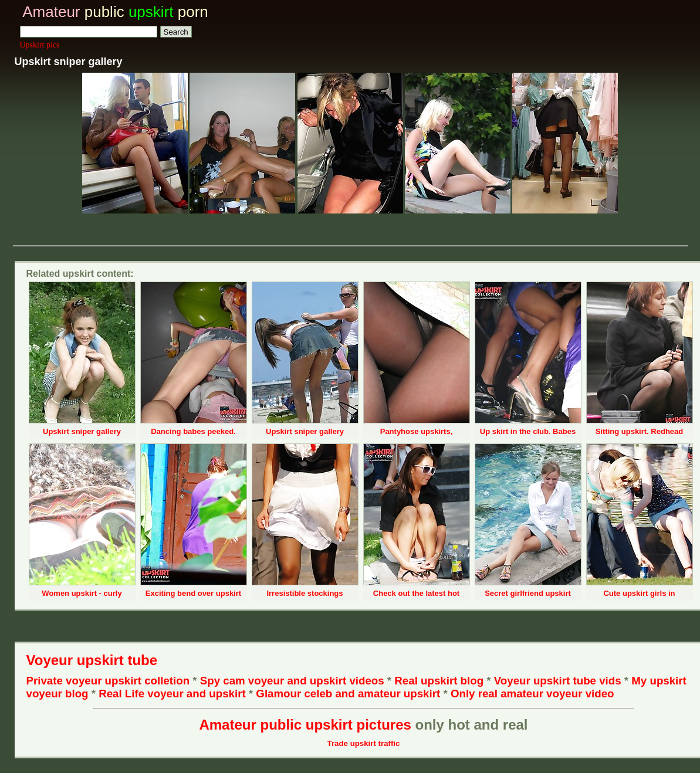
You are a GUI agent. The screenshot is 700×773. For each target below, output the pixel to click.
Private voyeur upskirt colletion (108, 681)
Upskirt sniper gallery (82, 431)
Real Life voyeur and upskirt (172, 694)
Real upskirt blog (439, 681)
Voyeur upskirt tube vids (558, 681)
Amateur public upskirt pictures (305, 725)
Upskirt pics (40, 45)
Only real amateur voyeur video (532, 694)
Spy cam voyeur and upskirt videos (292, 681)
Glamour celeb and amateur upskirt (349, 694)
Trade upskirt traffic (364, 743)
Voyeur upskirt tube (92, 660)
